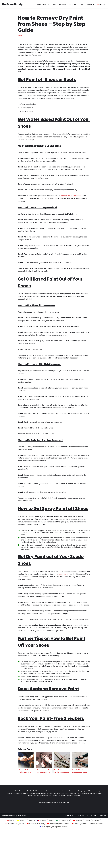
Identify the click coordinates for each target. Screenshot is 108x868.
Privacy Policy (82, 865)
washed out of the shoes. (73, 202)
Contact (90, 4)
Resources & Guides (41, 4)
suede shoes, (69, 594)
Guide (20, 36)
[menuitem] (101, 4)
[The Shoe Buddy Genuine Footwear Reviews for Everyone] (12, 4)
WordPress (22, 865)
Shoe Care (72, 4)
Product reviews (58, 4)
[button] (106, 4)
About (81, 4)
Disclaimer (69, 865)
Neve (4, 865)
